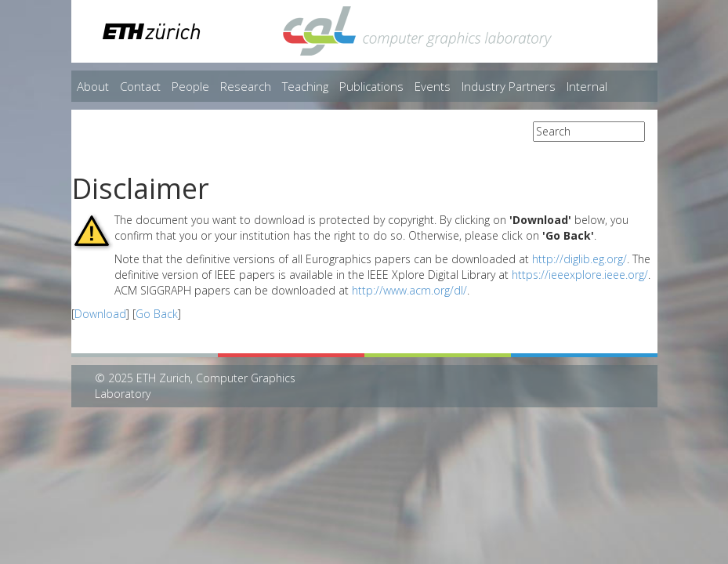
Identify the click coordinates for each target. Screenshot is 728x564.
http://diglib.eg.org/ (580, 259)
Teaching (305, 86)
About (93, 86)
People (190, 86)
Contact (140, 86)
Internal (587, 86)
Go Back (157, 314)
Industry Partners (509, 86)
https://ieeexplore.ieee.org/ (580, 275)
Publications (371, 86)
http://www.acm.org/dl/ (409, 290)
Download (100, 314)
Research (246, 86)
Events (433, 86)
